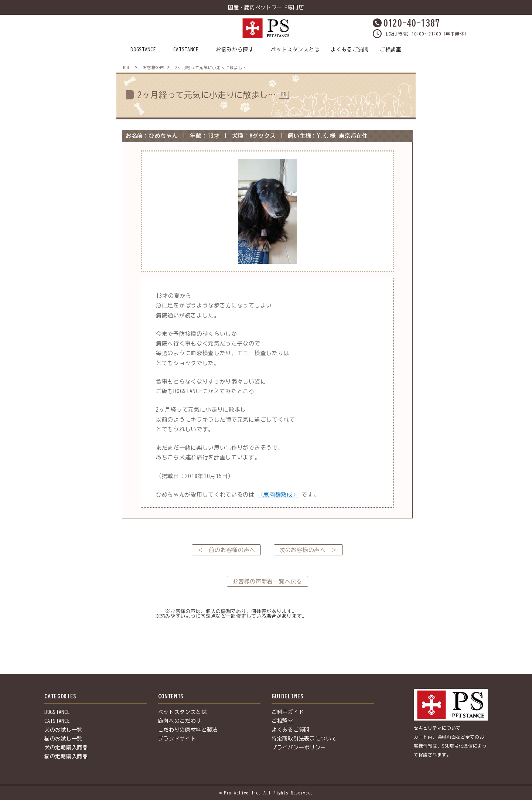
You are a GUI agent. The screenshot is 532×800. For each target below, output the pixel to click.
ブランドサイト (177, 739)
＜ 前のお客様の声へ (226, 550)
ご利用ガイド (288, 712)
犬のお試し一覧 (63, 730)
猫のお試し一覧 (63, 739)
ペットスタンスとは (295, 50)
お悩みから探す (235, 50)
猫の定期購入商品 (66, 756)
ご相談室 (391, 50)
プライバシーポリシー (299, 748)
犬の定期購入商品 (66, 748)
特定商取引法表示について (304, 739)
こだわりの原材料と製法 (188, 730)
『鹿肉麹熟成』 (278, 495)
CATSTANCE (186, 50)
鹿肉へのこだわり (180, 721)
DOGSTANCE (143, 50)
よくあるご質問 (350, 50)
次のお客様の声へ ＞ (308, 550)
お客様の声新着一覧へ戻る (267, 581)
